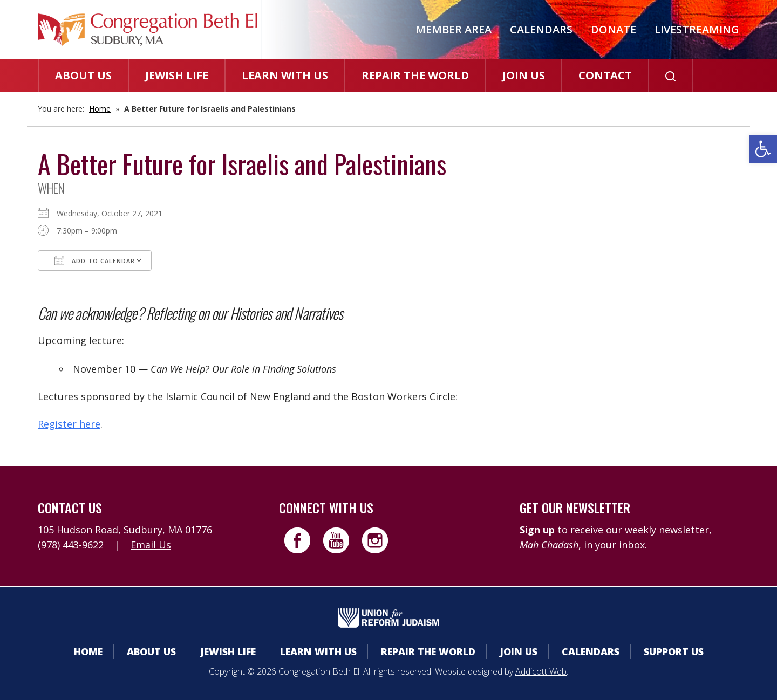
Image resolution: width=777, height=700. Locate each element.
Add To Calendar (95, 260)
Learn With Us (285, 75)
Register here (69, 424)
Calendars (541, 29)
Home (100, 109)
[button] (763, 149)
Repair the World (415, 75)
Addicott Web (541, 671)
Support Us (674, 651)
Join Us (524, 75)
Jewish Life (177, 75)
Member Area (454, 29)
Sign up (537, 530)
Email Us (151, 545)
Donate (614, 29)
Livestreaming (697, 29)
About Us (83, 75)
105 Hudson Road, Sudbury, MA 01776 (125, 530)
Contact (605, 75)
